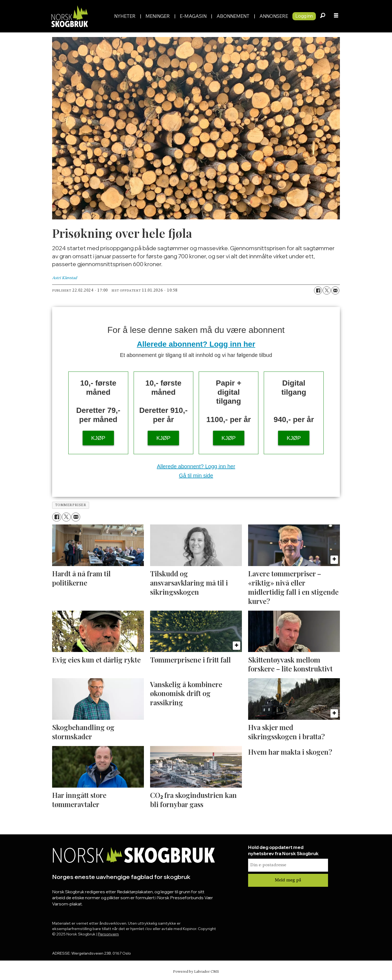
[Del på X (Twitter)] (327, 290)
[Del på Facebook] (318, 290)
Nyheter (125, 16)
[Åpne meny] (336, 16)
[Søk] (323, 16)
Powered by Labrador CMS (196, 972)
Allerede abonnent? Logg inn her (196, 344)
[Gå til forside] (69, 16)
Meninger (158, 16)
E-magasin (193, 16)
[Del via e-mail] (335, 290)
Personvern (108, 934)
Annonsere (274, 16)
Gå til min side (196, 476)
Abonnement (233, 16)
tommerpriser (71, 505)
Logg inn (304, 16)
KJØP (98, 438)
